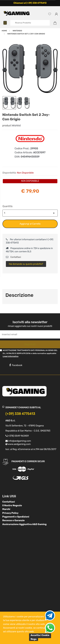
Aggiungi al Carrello (30, 224)
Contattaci (13, 257)
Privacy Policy (10, 513)
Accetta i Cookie (40, 635)
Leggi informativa (10, 356)
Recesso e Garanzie (13, 520)
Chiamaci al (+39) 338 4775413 (30, 3)
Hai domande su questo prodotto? (26, 264)
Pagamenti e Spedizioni (16, 517)
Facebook (16, 365)
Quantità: (8, 206)
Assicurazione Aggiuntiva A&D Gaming (24, 524)
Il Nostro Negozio (12, 505)
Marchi (6, 509)
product (7, 126)
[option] (30, 69)
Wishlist (16, 126)
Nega (34, 639)
